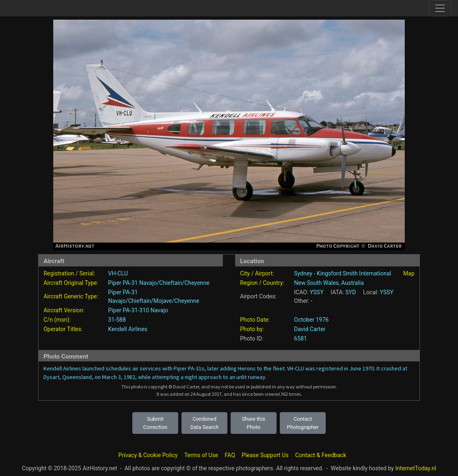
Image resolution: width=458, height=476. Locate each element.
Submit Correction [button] (155, 423)
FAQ (230, 455)
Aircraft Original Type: (71, 283)
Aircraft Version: (64, 310)
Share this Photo (254, 423)
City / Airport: (257, 273)
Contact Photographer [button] (303, 423)
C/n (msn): (57, 320)
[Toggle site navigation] (440, 8)
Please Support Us (265, 455)
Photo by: (252, 329)
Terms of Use (201, 455)
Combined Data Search (205, 423)
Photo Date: (255, 320)
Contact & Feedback (321, 455)
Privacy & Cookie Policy (148, 455)
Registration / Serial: (69, 273)
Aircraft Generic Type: (71, 296)
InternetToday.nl (416, 468)
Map (409, 273)
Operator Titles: (63, 329)
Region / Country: (262, 283)
